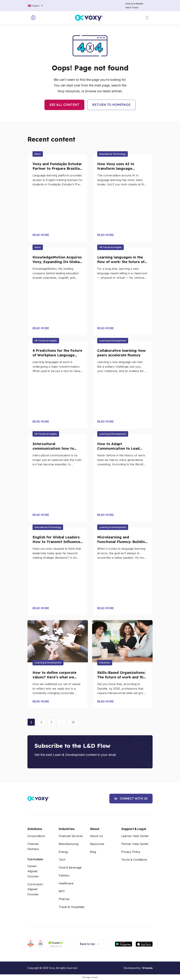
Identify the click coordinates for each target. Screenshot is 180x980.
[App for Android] (123, 944)
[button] (147, 18)
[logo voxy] (89, 18)
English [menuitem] (36, 6)
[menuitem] (35, 6)
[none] (44, 6)
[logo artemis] (147, 968)
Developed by (132, 968)
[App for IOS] (144, 944)
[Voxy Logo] (38, 799)
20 (75, 721)
